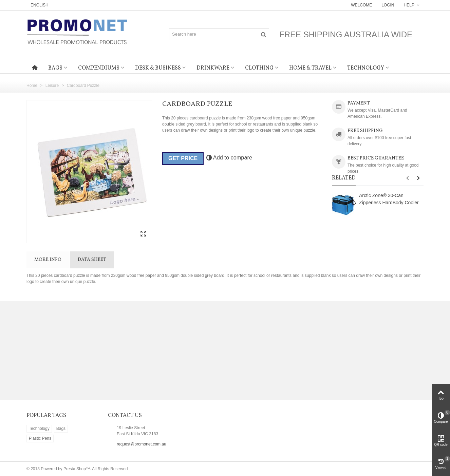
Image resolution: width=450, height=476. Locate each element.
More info (48, 260)
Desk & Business (158, 68)
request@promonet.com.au (142, 444)
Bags (55, 68)
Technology (366, 68)
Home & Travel (310, 68)
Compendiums (99, 68)
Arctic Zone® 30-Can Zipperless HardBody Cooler (389, 199)
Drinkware (213, 68)
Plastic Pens (40, 438)
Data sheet (92, 260)
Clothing (259, 68)
